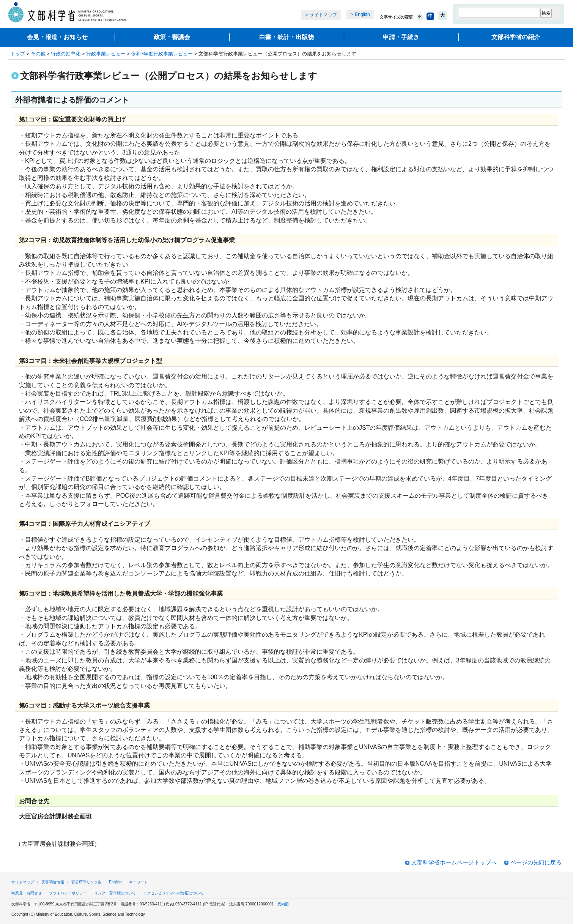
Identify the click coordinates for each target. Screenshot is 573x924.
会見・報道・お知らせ (57, 37)
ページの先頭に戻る (536, 862)
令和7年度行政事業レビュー (162, 54)
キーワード (139, 882)
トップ (18, 54)
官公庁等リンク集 (87, 882)
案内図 (283, 904)
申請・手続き (401, 37)
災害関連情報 (53, 882)
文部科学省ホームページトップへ (454, 862)
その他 (38, 54)
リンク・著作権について (115, 893)
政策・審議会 (172, 37)
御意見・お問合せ (27, 893)
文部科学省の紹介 (516, 37)
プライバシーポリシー (68, 893)
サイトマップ (323, 15)
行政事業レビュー (106, 54)
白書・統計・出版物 (286, 37)
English (362, 14)
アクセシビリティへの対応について (173, 893)
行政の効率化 (66, 54)
